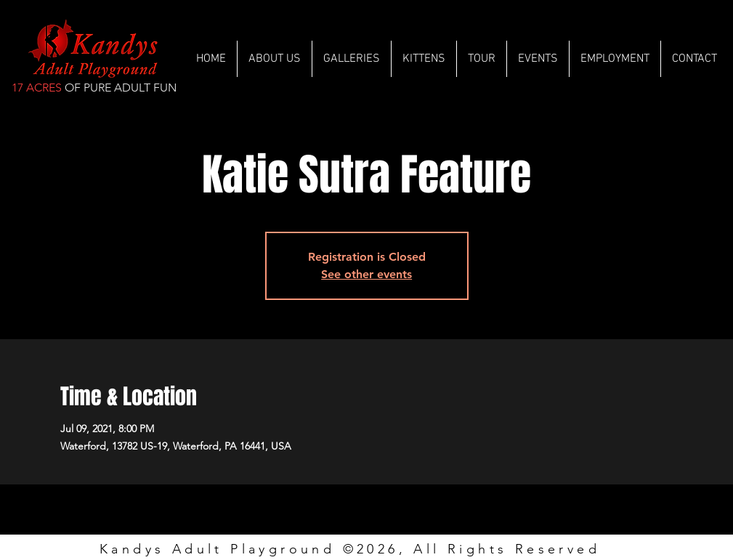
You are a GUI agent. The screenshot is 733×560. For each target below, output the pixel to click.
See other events (366, 274)
